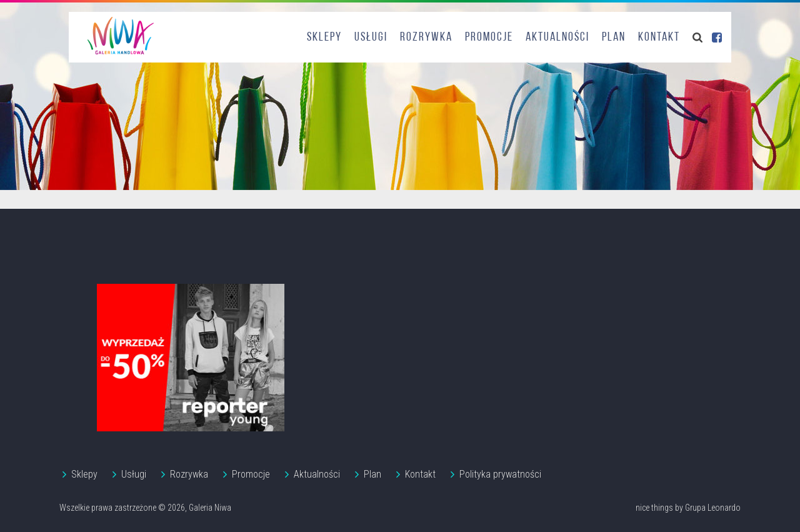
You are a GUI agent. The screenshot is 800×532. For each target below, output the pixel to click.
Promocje (489, 38)
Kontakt (659, 38)
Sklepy (324, 38)
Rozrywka (426, 38)
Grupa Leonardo (713, 508)
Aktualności (557, 38)
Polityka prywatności (500, 474)
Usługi (371, 38)
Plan (614, 38)
